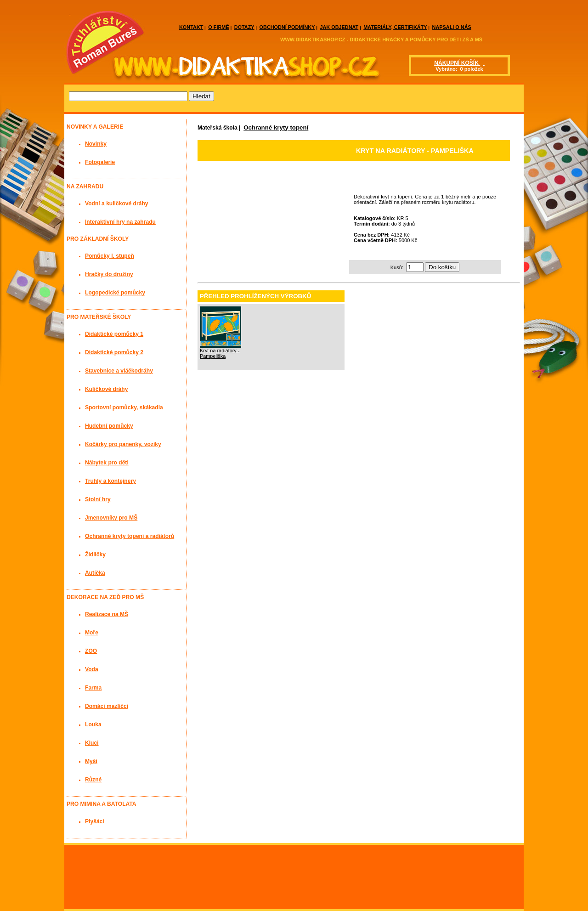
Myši (91, 761)
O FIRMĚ (218, 27)
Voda (92, 669)
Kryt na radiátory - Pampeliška (220, 353)
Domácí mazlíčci (107, 706)
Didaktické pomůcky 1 (114, 334)
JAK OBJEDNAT (339, 27)
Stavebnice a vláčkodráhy (119, 371)
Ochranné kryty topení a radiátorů (130, 536)
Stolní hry (98, 499)
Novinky (96, 144)
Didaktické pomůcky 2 (114, 352)
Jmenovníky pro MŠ (111, 518)
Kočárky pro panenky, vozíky (123, 444)
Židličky (95, 555)
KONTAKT (191, 27)
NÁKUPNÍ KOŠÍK (457, 63)
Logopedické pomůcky (115, 293)
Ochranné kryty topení (276, 127)
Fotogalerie (100, 162)
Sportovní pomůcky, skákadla (124, 407)
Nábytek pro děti (107, 463)
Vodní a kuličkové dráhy (117, 204)
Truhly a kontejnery (110, 481)
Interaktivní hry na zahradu (120, 222)
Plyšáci (95, 821)
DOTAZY (244, 27)
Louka (93, 724)
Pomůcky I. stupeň (110, 256)
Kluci (92, 743)
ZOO (91, 651)
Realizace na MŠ (107, 614)
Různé (93, 780)
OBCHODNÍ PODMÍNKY (287, 27)
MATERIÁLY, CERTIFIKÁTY (395, 27)
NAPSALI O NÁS (452, 27)
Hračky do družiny (109, 274)
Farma (93, 688)
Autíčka (95, 573)
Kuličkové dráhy (106, 389)
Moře (92, 633)
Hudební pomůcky (109, 426)
